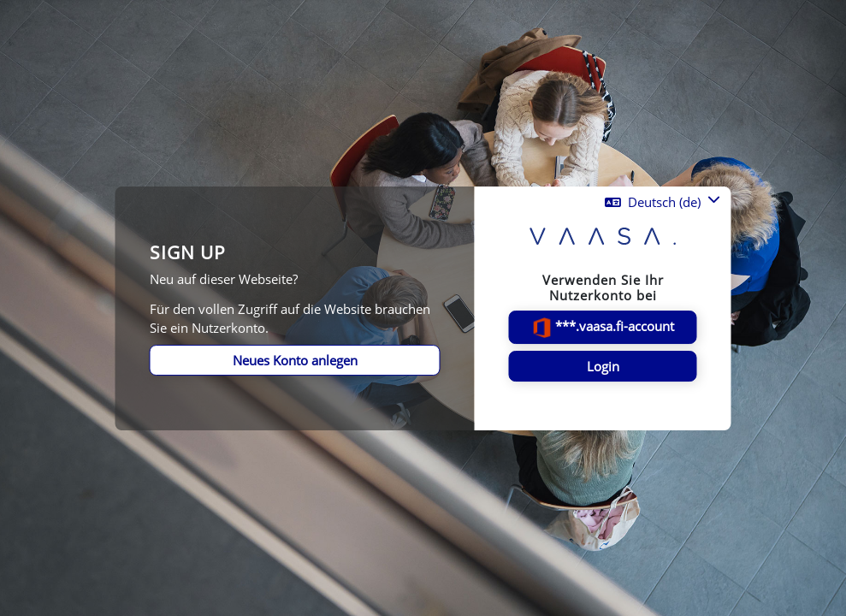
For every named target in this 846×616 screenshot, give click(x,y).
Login (603, 366)
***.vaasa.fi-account (603, 328)
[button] (663, 202)
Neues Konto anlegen (295, 360)
